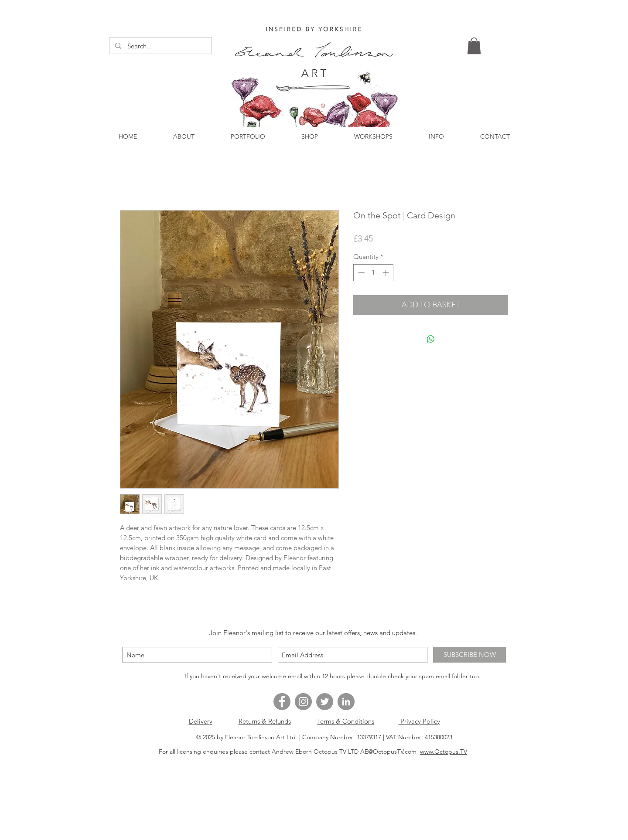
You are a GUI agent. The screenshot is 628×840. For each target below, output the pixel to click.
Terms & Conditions (346, 721)
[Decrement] (360, 273)
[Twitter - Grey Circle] (325, 702)
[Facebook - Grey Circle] (282, 702)
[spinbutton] (374, 273)
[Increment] (387, 273)
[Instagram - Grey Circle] (303, 702)
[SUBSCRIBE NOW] (469, 655)
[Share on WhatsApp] (431, 339)
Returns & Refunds (265, 721)
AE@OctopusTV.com (388, 752)
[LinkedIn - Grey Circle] (346, 702)
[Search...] (160, 46)
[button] (474, 46)
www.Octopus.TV (444, 752)
